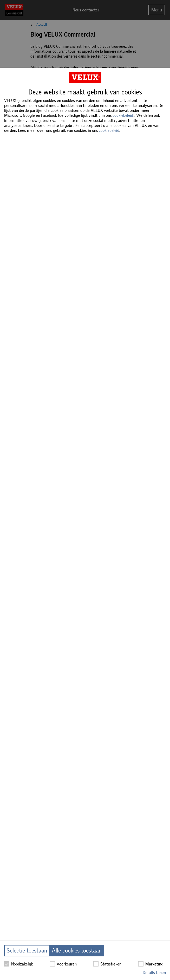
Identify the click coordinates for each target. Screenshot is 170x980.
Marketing (151, 964)
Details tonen (154, 973)
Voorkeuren (63, 964)
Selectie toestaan (27, 951)
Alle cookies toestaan (77, 951)
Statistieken (107, 964)
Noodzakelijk (18, 964)
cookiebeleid (123, 115)
